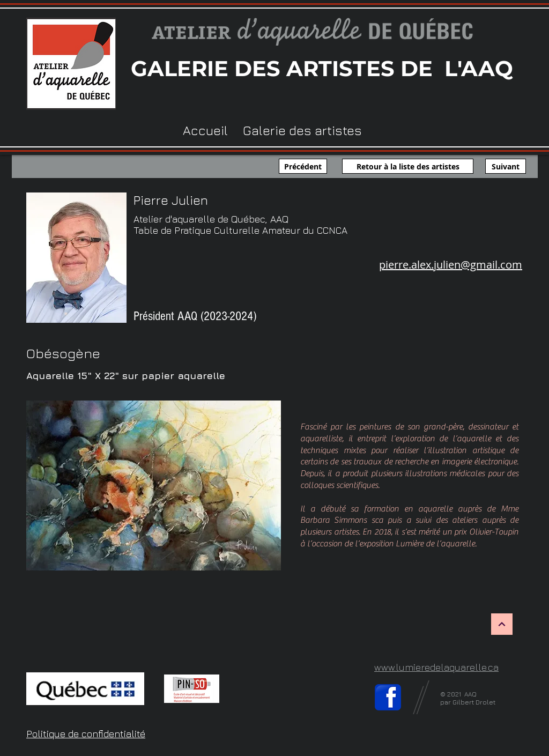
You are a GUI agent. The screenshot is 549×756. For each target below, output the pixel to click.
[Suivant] (506, 166)
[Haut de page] (502, 624)
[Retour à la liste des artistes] (408, 166)
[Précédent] (303, 166)
